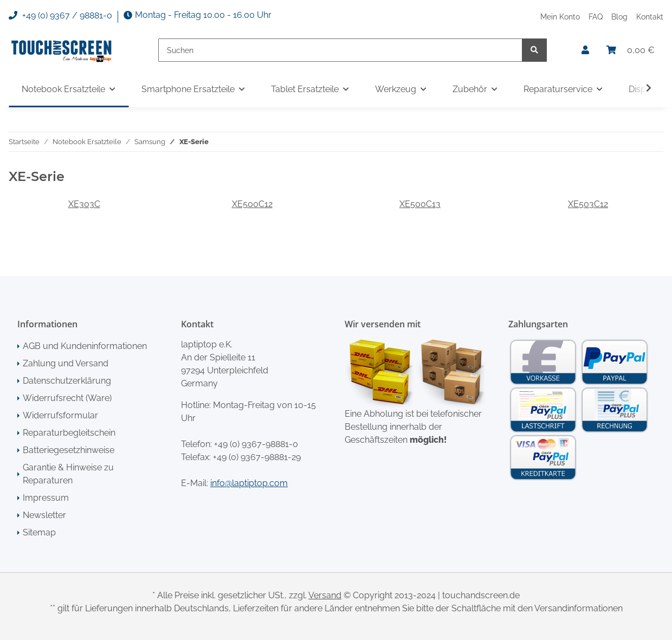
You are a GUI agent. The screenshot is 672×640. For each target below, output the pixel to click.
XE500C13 (420, 204)
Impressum (46, 498)
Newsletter (44, 515)
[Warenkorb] (631, 50)
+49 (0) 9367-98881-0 (256, 444)
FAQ (596, 17)
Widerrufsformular (60, 415)
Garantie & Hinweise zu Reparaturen (68, 474)
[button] (585, 50)
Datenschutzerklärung (67, 381)
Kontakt (650, 17)
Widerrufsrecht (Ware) (67, 398)
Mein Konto (560, 17)
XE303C (84, 204)
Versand (325, 595)
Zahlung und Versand (66, 363)
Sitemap (39, 532)
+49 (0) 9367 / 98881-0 (60, 16)
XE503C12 (588, 204)
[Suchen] (340, 50)
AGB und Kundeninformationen (85, 346)
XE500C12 (252, 204)
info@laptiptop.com (249, 483)
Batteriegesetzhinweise (69, 450)
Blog (619, 17)
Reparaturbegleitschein (69, 433)
